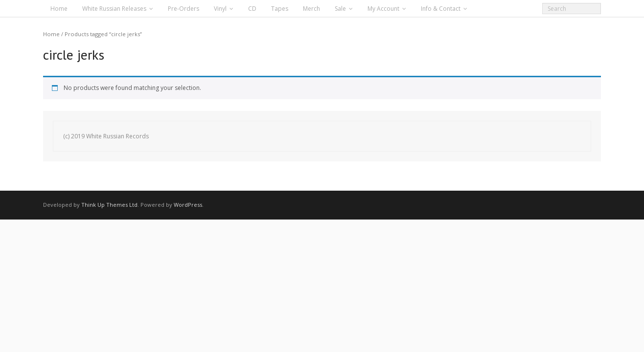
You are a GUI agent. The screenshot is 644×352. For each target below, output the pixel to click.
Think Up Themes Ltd (109, 205)
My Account (383, 9)
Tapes (280, 9)
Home (59, 9)
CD (252, 9)
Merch (311, 9)
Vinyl (220, 9)
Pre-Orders (184, 9)
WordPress (188, 205)
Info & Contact (441, 9)
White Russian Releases (114, 9)
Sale (340, 9)
